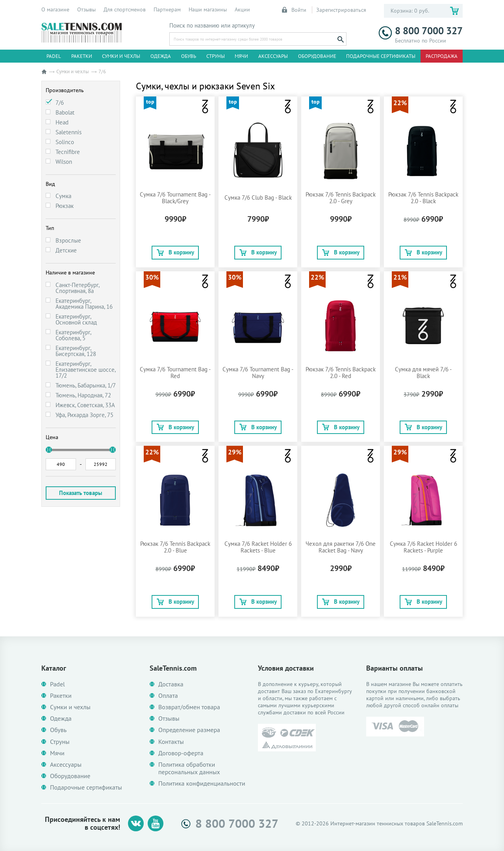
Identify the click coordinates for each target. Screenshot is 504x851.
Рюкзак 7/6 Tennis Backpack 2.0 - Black (423, 198)
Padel (54, 56)
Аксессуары (273, 56)
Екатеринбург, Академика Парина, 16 (84, 304)
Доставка (171, 684)
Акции (242, 9)
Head (62, 122)
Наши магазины (208, 9)
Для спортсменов (125, 9)
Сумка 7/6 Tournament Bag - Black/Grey (175, 198)
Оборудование (317, 56)
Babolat (65, 112)
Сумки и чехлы (121, 56)
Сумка (63, 196)
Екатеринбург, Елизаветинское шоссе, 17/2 (85, 370)
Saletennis (69, 132)
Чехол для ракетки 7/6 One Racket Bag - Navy (341, 547)
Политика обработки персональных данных (189, 768)
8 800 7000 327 (421, 31)
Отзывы (86, 9)
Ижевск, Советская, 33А (85, 405)
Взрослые (68, 240)
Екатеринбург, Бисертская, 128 (76, 351)
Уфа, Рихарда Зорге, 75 (84, 415)
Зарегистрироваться (341, 10)
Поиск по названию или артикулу (212, 26)
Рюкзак (65, 206)
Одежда (161, 56)
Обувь (189, 56)
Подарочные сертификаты (381, 56)
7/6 (60, 103)
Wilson (64, 162)
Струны (216, 56)
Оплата (168, 696)
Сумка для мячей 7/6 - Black (423, 373)
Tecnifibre (68, 152)
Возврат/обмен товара (189, 707)
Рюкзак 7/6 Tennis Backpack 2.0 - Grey (341, 198)
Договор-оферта (181, 753)
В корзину (175, 252)
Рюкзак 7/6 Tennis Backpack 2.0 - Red (341, 373)
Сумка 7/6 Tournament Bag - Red (175, 373)
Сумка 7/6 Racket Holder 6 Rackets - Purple (423, 547)
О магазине (55, 9)
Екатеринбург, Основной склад (76, 319)
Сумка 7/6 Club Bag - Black (258, 197)
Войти (295, 10)
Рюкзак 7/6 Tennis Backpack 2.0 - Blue (175, 547)
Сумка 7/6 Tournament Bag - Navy (258, 373)
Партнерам (167, 9)
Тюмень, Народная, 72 (83, 395)
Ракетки (82, 56)
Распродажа (442, 56)
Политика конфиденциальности (202, 783)
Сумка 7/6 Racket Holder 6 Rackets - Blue (258, 547)
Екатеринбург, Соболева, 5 (73, 335)
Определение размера (189, 730)
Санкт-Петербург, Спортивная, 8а (77, 288)
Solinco (65, 142)
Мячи (241, 56)
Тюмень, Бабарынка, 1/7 (86, 385)
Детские (66, 250)
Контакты (171, 742)
